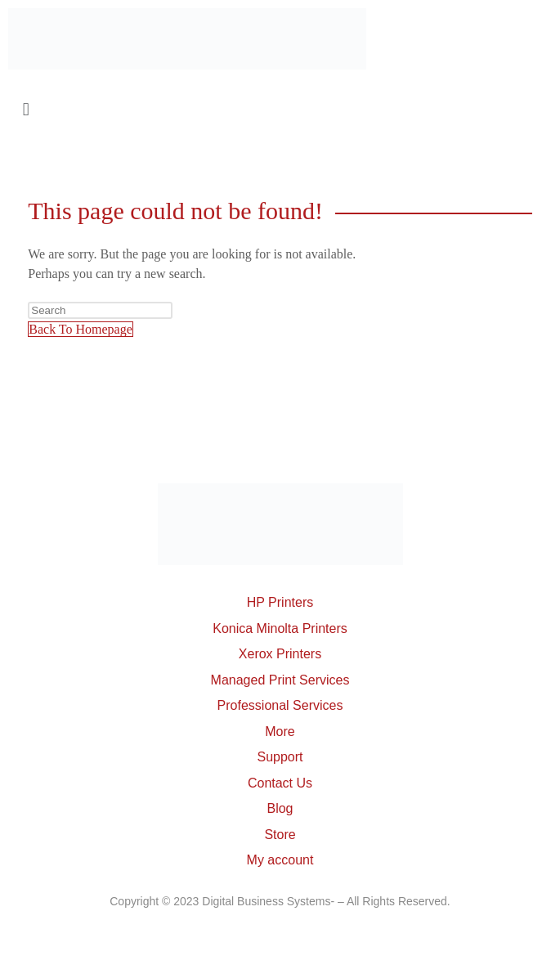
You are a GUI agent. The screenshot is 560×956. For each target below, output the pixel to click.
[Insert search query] (100, 310)
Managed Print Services (280, 680)
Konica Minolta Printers (280, 628)
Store (280, 835)
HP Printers (280, 602)
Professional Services (280, 705)
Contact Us (280, 783)
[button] (280, 109)
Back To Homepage (81, 329)
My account (280, 860)
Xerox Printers (280, 654)
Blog (280, 808)
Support (280, 757)
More (280, 732)
